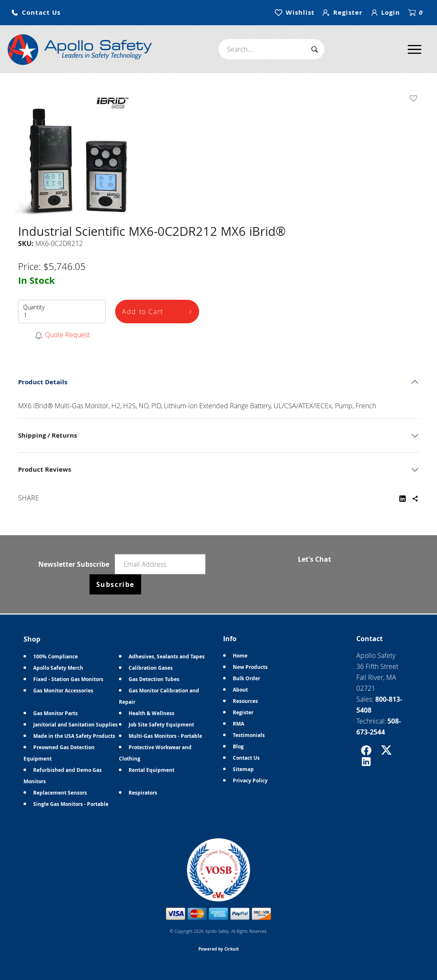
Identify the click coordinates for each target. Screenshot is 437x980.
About (240, 690)
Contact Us (246, 758)
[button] (36, 13)
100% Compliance (55, 656)
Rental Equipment (151, 770)
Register (243, 712)
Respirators (143, 793)
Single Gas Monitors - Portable (71, 804)
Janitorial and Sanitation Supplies (75, 725)
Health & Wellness (151, 713)
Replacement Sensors (60, 793)
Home (240, 656)
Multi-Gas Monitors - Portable (165, 736)
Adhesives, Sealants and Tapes (167, 656)
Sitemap (243, 769)
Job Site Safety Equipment (161, 725)
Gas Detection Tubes (154, 679)
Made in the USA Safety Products (74, 736)
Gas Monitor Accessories (63, 691)
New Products (250, 667)
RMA (238, 724)
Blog (238, 746)
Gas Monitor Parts (55, 713)
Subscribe (115, 584)
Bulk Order (246, 678)
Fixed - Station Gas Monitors (68, 679)
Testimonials (249, 735)
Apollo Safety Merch (58, 668)
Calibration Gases (151, 668)
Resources (245, 701)
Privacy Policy (250, 781)
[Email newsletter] (160, 564)
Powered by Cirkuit (218, 949)
